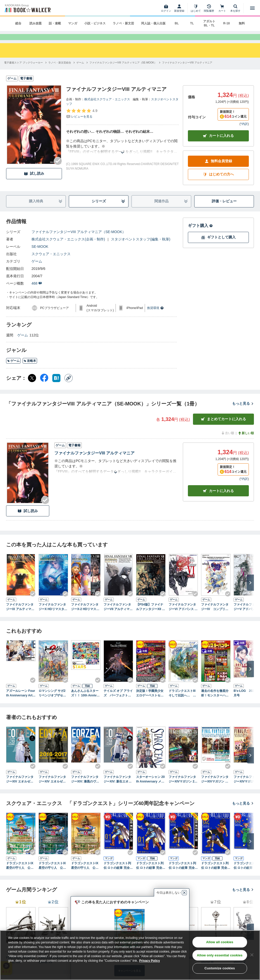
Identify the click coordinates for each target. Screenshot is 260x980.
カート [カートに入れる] (218, 499)
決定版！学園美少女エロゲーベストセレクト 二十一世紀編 (150, 702)
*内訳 (244, 132)
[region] (130, 955)
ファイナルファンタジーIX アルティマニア (20, 615)
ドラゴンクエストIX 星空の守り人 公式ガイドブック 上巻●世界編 (21, 874)
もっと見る (243, 412)
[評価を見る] (82, 122)
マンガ (73, 23)
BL (177, 23)
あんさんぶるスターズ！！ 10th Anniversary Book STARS (85, 702)
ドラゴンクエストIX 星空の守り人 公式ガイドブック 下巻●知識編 (53, 874)
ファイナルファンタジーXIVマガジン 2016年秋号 (183, 788)
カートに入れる (218, 144)
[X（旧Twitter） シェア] (32, 386)
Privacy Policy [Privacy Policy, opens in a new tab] (149, 961)
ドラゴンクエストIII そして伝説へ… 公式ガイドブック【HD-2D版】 (183, 702)
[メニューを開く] (252, 8)
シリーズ (109, 210)
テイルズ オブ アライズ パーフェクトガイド (118, 702)
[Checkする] (58, 169)
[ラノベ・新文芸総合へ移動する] (60, 71)
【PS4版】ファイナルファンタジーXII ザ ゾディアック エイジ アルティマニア (151, 615)
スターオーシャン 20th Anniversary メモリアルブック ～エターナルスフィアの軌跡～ (150, 788)
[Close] (252, 955)
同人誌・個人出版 (153, 23)
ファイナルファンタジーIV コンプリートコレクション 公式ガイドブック (215, 615)
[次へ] (250, 591)
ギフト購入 (200, 234)
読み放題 (36, 23)
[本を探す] (235, 8)
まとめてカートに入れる (223, 427)
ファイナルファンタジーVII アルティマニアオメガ (118, 615)
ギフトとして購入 (218, 246)
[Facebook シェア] (44, 386)
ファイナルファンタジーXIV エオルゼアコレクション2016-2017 (52, 788)
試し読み (34, 182)
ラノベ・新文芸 (123, 23)
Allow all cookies (220, 942)
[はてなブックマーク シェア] (56, 386)
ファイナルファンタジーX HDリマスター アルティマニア (53, 615)
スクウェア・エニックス (51, 262)
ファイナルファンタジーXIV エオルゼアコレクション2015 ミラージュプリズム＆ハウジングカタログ (21, 788)
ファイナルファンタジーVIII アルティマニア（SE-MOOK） (79, 240)
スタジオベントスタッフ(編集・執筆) (141, 248)
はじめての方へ (218, 183)
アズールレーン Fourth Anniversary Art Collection (21, 702)
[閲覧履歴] (209, 8)
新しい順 (246, 442)
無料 (242, 23)
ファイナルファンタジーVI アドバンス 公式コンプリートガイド (183, 615)
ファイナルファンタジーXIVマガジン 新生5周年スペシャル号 (216, 788)
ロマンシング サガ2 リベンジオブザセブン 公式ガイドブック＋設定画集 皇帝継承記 (52, 702)
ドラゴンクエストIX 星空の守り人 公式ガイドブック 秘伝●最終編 (86, 874)
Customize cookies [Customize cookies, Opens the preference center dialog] (220, 968)
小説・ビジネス (95, 23)
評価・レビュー (224, 209)
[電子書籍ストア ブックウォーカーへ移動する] (23, 71)
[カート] (222, 8)
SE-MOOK (40, 255)
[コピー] (69, 386)
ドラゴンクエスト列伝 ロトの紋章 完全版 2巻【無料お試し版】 (183, 874)
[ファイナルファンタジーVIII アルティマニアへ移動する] (187, 71)
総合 (18, 23)
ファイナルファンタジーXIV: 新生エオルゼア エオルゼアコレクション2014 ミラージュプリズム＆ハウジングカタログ (118, 788)
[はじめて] (196, 8)
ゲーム (37, 270)
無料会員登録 (218, 169)
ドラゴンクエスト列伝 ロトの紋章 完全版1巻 (151, 874)
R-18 (226, 23)
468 (37, 292)
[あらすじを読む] (122, 155)
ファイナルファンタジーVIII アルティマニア (94, 461)
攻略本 (30, 369)
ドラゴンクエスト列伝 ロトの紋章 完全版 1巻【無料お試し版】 (118, 874)
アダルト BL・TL (209, 23)
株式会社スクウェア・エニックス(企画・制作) (68, 248)
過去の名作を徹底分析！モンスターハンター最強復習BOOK (215, 702)
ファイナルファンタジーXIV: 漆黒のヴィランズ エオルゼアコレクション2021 (85, 788)
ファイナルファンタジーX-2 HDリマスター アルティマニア (85, 615)
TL (192, 23)
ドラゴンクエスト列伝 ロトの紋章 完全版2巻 (216, 874)
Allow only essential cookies (220, 955)
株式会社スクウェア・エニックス (107, 108)
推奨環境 (155, 316)
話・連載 (55, 23)
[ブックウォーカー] (27, 8)
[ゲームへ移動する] (80, 71)
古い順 (227, 442)
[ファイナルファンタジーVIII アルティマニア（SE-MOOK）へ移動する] (123, 71)
